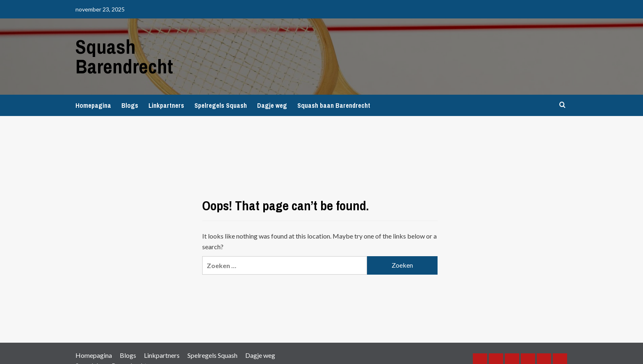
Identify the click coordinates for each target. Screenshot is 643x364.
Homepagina (93, 105)
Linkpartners (166, 105)
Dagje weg (272, 105)
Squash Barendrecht (124, 56)
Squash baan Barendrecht (334, 105)
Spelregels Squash (221, 105)
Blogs (130, 105)
